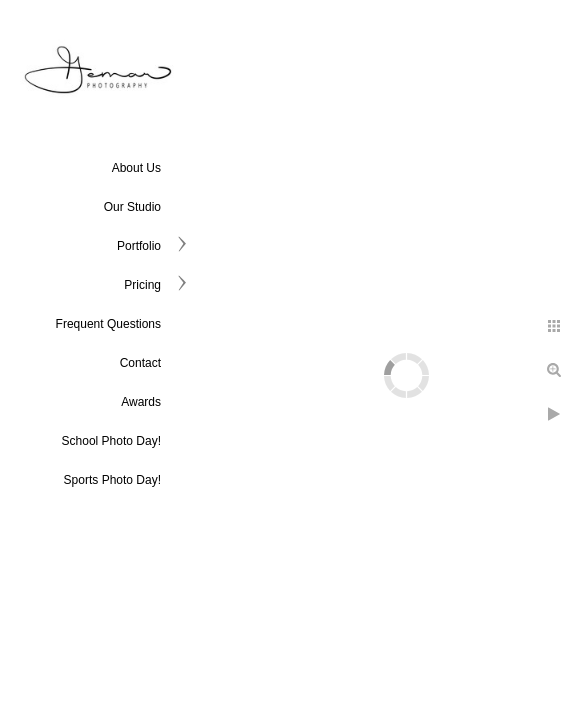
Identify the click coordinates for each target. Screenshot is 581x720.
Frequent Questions (108, 324)
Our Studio (132, 207)
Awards (141, 402)
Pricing (142, 285)
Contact (140, 363)
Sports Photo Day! (112, 480)
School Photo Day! (111, 441)
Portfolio (139, 246)
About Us (136, 168)
